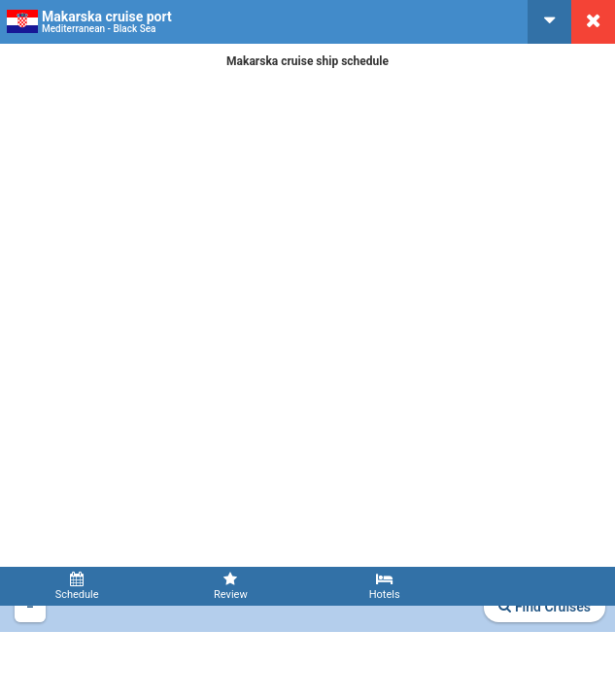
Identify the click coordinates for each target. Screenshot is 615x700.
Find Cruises (545, 607)
